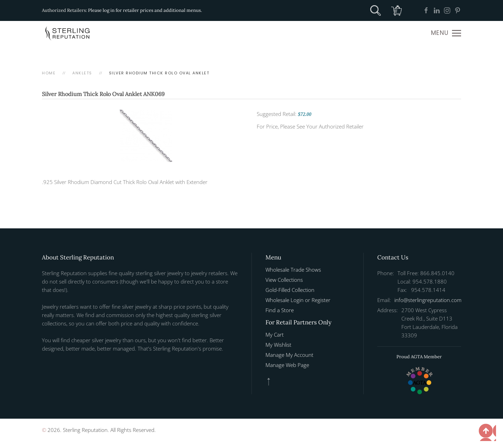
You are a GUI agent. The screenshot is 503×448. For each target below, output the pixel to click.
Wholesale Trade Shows (293, 270)
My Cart (275, 335)
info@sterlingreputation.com (428, 300)
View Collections (284, 280)
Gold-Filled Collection (290, 290)
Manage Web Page (287, 365)
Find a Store (280, 310)
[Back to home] (68, 33)
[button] (446, 33)
